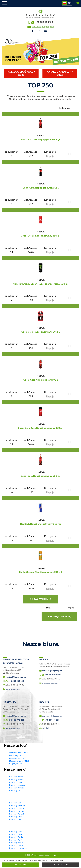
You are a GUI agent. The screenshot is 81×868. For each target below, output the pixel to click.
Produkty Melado (17, 808)
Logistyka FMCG (17, 764)
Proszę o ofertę (59, 617)
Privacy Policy (49, 865)
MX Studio (48, 863)
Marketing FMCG (17, 756)
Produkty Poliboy (17, 806)
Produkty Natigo (17, 811)
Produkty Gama (16, 845)
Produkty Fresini (16, 843)
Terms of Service (62, 865)
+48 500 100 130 (25, 675)
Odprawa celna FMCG (19, 753)
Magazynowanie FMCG (19, 761)
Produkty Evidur (16, 837)
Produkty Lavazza (17, 785)
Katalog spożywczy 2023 (21, 73)
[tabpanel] (40, 52)
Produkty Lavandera (18, 848)
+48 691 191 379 (24, 720)
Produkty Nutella (17, 788)
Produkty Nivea (16, 777)
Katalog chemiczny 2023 (60, 73)
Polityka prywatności (41, 860)
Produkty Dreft (16, 819)
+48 (44, 22)
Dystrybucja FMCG (18, 758)
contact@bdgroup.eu (43, 27)
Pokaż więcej (41, 599)
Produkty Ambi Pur (18, 814)
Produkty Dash (16, 834)
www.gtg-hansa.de (22, 683)
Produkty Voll (15, 803)
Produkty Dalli (16, 832)
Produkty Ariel (16, 817)
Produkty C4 (15, 791)
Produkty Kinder (16, 780)
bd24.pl (18, 728)
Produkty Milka (16, 782)
